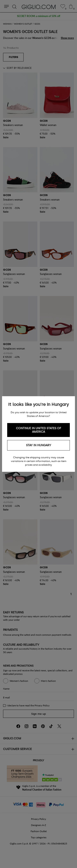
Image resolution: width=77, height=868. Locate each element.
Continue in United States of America (39, 430)
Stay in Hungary (39, 445)
